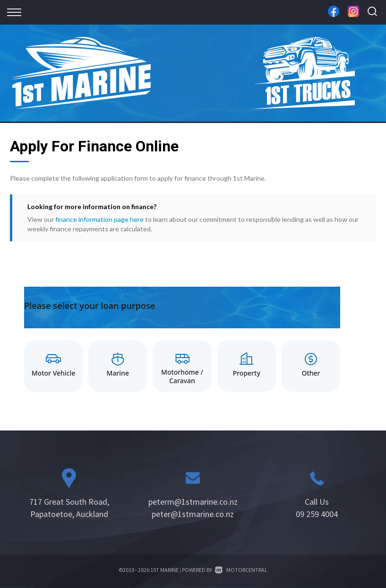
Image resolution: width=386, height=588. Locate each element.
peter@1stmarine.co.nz (193, 514)
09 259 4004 (317, 514)
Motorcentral (241, 570)
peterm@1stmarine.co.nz (193, 502)
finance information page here (99, 219)
